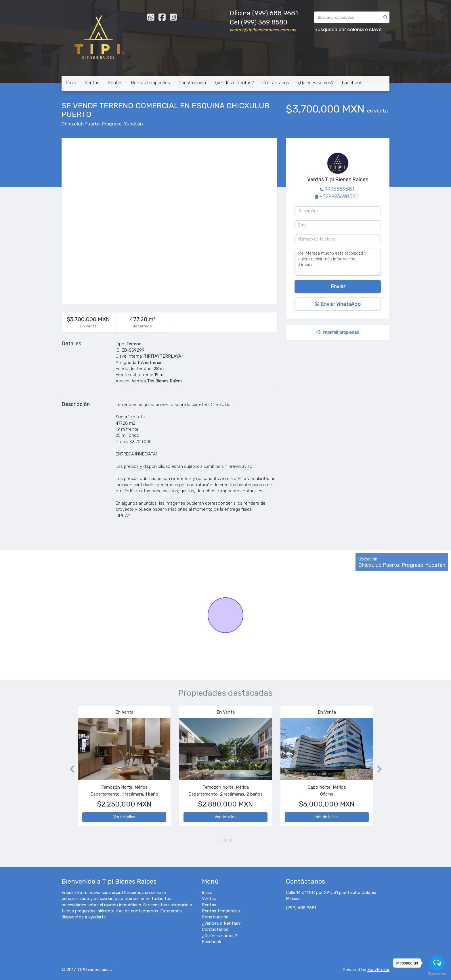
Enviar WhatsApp (338, 304)
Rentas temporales (151, 83)
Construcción (192, 83)
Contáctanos (276, 83)
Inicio (71, 83)
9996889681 (339, 189)
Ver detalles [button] (124, 817)
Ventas (92, 83)
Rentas (115, 83)
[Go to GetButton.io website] (437, 974)
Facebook (352, 83)
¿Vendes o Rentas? (234, 83)
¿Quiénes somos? (316, 83)
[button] (70, 769)
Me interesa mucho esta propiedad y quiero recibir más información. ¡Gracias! (338, 262)
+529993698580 (339, 197)
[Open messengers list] (437, 963)
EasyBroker (378, 970)
